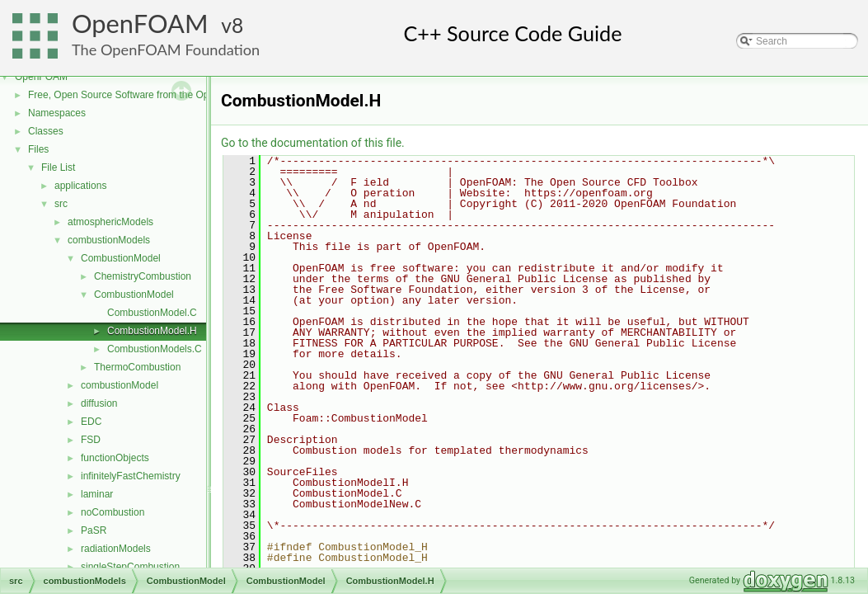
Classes (46, 131)
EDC (91, 422)
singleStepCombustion (130, 567)
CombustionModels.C (155, 349)
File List (58, 167)
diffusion (99, 403)
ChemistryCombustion (143, 276)
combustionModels (109, 240)
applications (80, 186)
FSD (91, 440)
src (61, 204)
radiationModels (116, 549)
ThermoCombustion (137, 367)
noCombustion (113, 512)
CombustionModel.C (152, 313)
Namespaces (57, 113)
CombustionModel (121, 258)
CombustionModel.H (152, 331)
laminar (97, 494)
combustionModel (120, 385)
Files (38, 149)
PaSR (94, 530)
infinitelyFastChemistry (131, 476)
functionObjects (115, 458)
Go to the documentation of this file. (313, 143)
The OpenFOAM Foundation (166, 49)
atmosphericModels (110, 222)
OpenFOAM (140, 24)
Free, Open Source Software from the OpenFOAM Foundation (164, 95)
